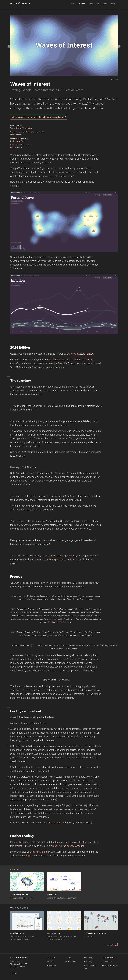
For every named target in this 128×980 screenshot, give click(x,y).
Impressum (14, 973)
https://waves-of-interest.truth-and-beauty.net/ (39, 117)
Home (73, 4)
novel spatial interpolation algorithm (56, 559)
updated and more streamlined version (72, 359)
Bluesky (88, 962)
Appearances (94, 4)
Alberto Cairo (27, 128)
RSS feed (107, 962)
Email (50, 962)
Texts (105, 4)
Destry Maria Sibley (18, 141)
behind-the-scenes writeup (69, 846)
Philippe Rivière (16, 147)
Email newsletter (110, 966)
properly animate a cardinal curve (57, 622)
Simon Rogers (16, 128)
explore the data (53, 822)
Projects (82, 4)
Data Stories (71, 962)
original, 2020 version (82, 354)
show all (113, 944)
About (112, 4)
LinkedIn (51, 966)
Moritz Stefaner (16, 134)
